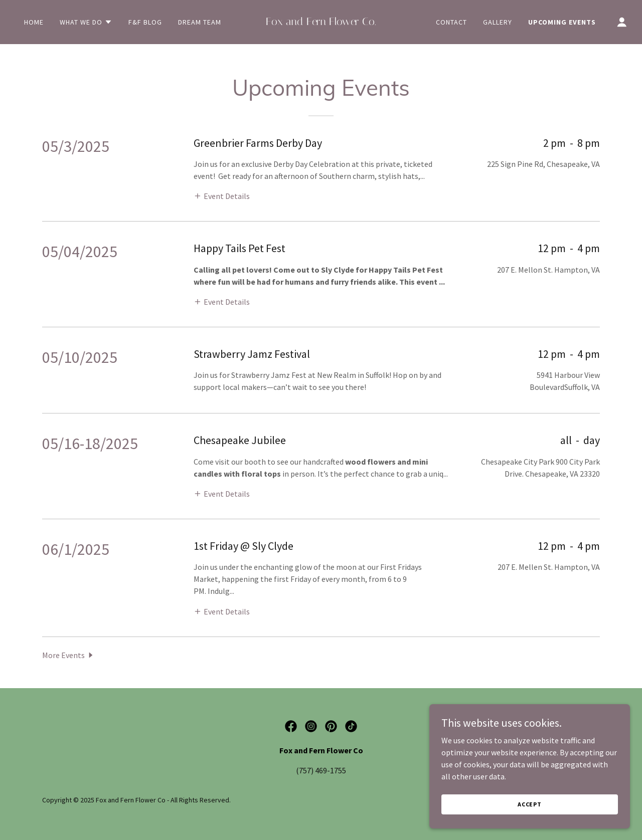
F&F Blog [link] (145, 22)
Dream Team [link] (200, 22)
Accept (530, 804)
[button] (86, 22)
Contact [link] (451, 22)
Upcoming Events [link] (562, 22)
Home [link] (34, 22)
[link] (321, 22)
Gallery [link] (498, 22)
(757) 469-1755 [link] (321, 770)
